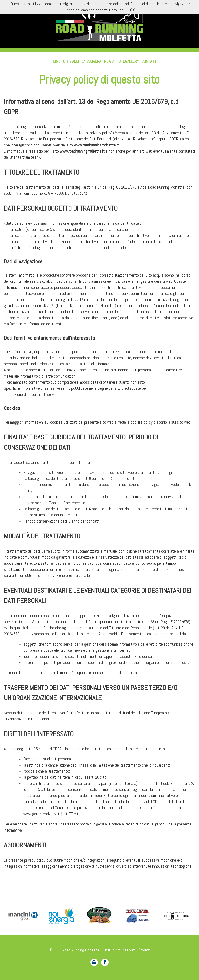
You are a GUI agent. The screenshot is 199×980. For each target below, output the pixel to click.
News (109, 62)
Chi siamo (71, 62)
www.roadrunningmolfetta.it (96, 145)
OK (132, 10)
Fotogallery (128, 62)
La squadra (91, 62)
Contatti (149, 62)
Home (56, 62)
